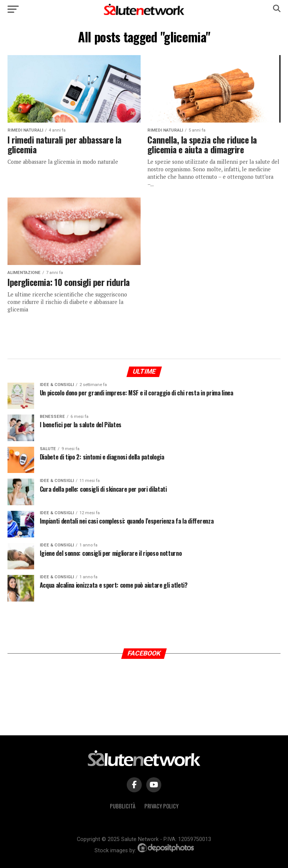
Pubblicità (123, 806)
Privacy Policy (161, 806)
